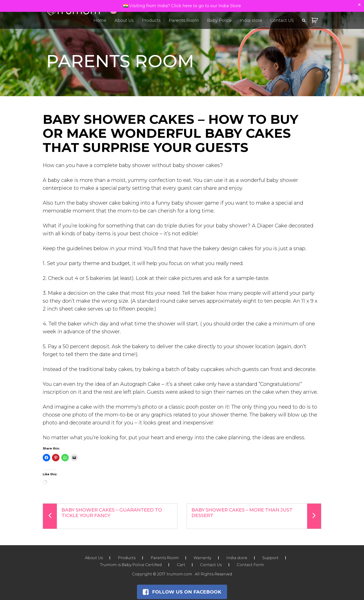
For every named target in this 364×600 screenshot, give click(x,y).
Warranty (203, 558)
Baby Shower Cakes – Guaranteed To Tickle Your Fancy (102, 516)
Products (151, 20)
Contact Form (251, 565)
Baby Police (219, 20)
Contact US (282, 20)
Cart (181, 565)
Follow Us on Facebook (182, 592)
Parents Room (184, 20)
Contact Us (211, 565)
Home (100, 20)
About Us (124, 20)
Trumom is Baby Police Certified (130, 565)
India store (251, 20)
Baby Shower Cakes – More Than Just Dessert (256, 516)
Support (271, 558)
